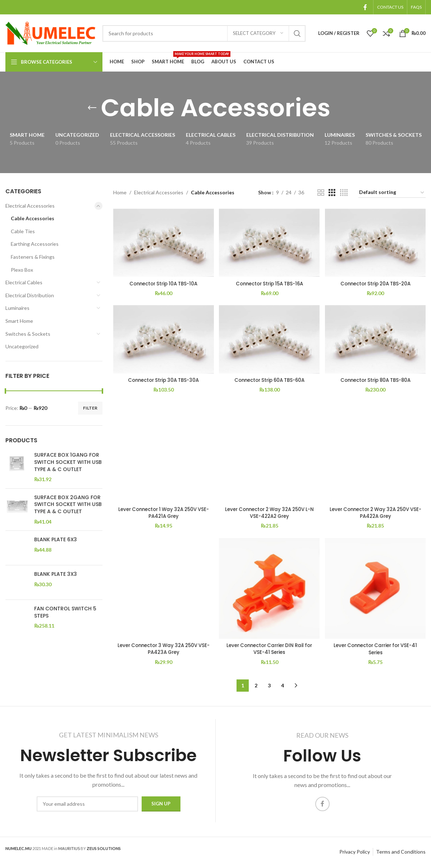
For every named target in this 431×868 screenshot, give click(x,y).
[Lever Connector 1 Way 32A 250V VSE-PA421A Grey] (163, 453)
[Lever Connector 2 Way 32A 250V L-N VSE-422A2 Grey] (269, 453)
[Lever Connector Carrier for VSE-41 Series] (376, 590)
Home (120, 192)
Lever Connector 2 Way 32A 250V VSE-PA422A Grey (376, 514)
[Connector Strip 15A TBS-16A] (269, 242)
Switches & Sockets (28, 334)
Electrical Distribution (30, 295)
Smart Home (19, 321)
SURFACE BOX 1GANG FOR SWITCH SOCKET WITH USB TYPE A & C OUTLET (68, 462)
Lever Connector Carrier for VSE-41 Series (376, 650)
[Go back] (92, 108)
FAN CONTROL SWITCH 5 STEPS (65, 608)
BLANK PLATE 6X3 (56, 540)
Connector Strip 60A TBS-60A (269, 380)
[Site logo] (50, 33)
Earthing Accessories (35, 244)
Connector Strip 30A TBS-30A (163, 380)
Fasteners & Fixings (33, 257)
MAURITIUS (69, 849)
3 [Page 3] (269, 687)
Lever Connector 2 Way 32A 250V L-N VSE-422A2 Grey (269, 514)
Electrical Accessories (30, 206)
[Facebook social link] (365, 7)
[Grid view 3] (332, 193)
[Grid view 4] (344, 193)
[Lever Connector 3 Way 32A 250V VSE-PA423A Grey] (163, 590)
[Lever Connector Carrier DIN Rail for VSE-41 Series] (269, 590)
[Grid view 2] (321, 193)
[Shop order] (392, 193)
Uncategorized (22, 346)
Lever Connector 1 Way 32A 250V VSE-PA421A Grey (163, 514)
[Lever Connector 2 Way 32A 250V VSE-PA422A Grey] (376, 453)
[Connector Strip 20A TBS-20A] (376, 242)
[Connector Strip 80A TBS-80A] (376, 340)
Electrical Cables (24, 282)
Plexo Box (22, 270)
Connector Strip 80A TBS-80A (376, 380)
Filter (90, 408)
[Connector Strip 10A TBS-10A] (163, 242)
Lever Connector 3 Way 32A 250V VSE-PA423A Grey (163, 650)
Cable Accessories (33, 218)
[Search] (204, 33)
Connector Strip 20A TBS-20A (376, 282)
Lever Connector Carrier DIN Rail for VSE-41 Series (269, 650)
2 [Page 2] (256, 687)
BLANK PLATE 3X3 (56, 572)
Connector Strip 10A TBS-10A (163, 282)
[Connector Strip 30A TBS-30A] (163, 340)
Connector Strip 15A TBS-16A (269, 282)
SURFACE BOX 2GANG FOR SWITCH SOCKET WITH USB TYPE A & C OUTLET (68, 505)
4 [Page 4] (283, 687)
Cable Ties (23, 231)
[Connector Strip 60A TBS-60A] (269, 340)
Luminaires (17, 308)
